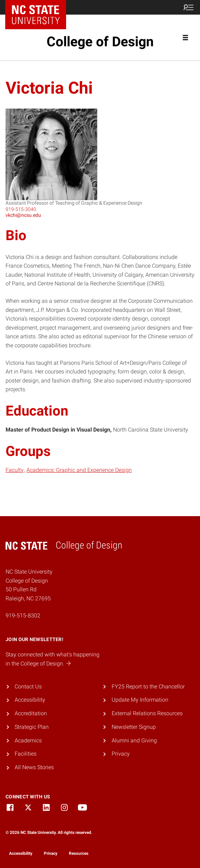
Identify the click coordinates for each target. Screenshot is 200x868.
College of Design (100, 42)
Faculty (15, 470)
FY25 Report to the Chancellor (148, 686)
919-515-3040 (21, 209)
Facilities (26, 754)
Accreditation (31, 713)
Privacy (121, 754)
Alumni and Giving (134, 740)
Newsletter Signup (134, 727)
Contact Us (28, 686)
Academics (28, 740)
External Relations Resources (147, 713)
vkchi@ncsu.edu (23, 215)
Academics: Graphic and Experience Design (79, 470)
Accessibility (30, 700)
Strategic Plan (32, 727)
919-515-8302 (23, 616)
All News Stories (34, 767)
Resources (79, 853)
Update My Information (140, 700)
